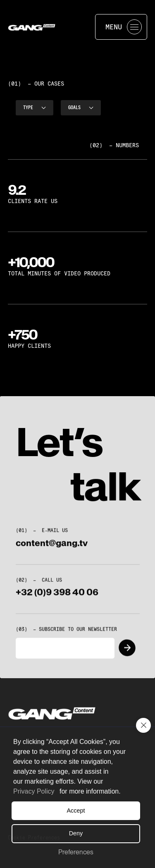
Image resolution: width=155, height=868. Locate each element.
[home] (48, 27)
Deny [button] (76, 833)
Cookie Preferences (34, 838)
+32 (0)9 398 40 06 (57, 597)
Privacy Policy (34, 791)
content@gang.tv (52, 548)
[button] (143, 725)
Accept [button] (76, 811)
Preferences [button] (76, 852)
